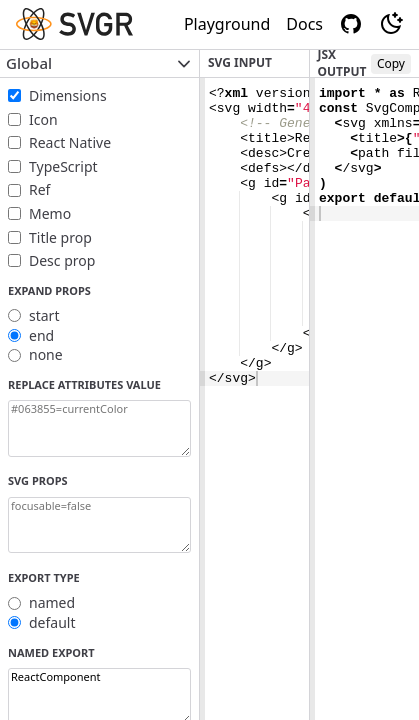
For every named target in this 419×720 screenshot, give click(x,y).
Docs (304, 24)
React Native (70, 142)
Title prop (60, 237)
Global (99, 63)
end (41, 335)
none (46, 354)
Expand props (49, 290)
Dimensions (68, 95)
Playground (227, 24)
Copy (391, 63)
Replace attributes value (84, 384)
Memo (50, 213)
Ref (39, 189)
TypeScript (63, 166)
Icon (43, 119)
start (44, 315)
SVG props (38, 480)
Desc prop (62, 260)
